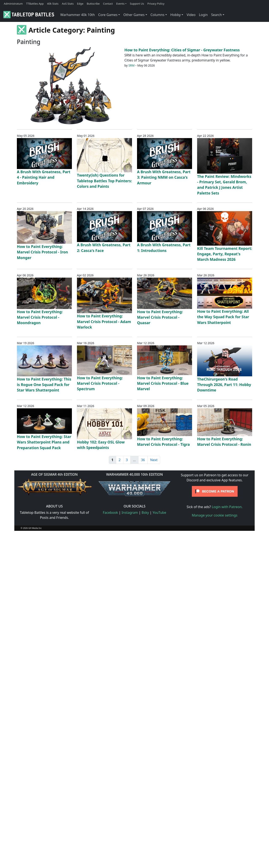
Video (191, 15)
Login (203, 15)
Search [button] (216, 15)
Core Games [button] (108, 15)
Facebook (110, 513)
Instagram (130, 513)
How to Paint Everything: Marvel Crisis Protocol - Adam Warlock (104, 322)
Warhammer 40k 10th (78, 15)
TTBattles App (35, 4)
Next (154, 460)
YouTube (159, 513)
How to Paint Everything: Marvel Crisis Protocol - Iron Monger (42, 252)
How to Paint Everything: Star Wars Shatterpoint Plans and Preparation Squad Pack (44, 442)
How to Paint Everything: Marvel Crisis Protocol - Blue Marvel (163, 383)
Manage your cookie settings (215, 515)
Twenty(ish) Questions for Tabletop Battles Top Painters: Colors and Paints (104, 181)
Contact (108, 4)
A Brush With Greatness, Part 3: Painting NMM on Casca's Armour (164, 177)
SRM (131, 65)
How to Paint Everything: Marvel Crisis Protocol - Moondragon (40, 317)
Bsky (145, 513)
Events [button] (120, 4)
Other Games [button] (134, 15)
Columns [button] (157, 15)
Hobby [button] (176, 15)
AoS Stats (68, 4)
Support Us (137, 4)
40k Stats (53, 4)
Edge (80, 4)
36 (143, 460)
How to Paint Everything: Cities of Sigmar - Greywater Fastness (182, 50)
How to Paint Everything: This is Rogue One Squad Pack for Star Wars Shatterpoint (44, 385)
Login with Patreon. (227, 507)
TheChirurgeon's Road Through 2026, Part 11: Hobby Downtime (224, 385)
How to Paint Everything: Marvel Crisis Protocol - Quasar (160, 317)
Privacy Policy (156, 4)
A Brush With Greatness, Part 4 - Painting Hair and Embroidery (44, 177)
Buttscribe (93, 4)
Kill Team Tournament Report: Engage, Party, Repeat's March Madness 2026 (225, 254)
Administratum (13, 4)
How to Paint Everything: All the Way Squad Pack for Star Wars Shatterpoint (223, 317)
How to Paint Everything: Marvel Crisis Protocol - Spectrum (100, 383)
